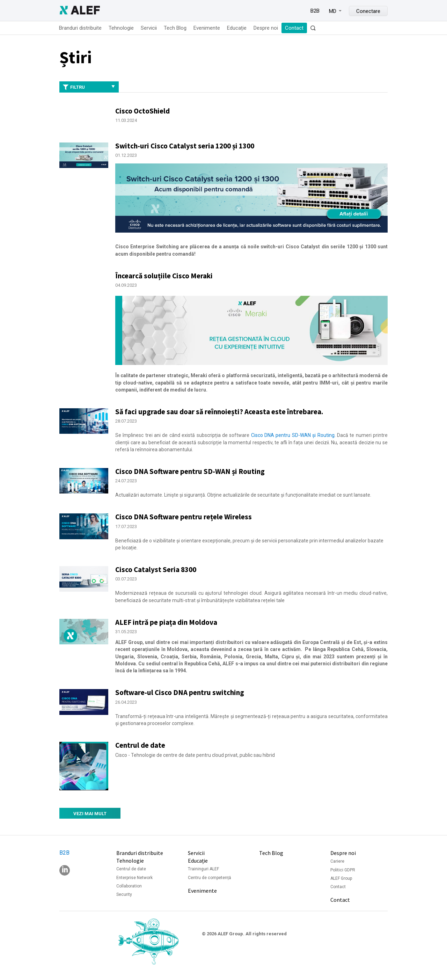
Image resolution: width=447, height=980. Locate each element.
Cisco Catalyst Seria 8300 (156, 569)
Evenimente (207, 28)
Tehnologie (121, 28)
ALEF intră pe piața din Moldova (166, 622)
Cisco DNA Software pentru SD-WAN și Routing (190, 471)
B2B (315, 11)
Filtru (89, 87)
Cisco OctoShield (142, 111)
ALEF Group (341, 878)
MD (333, 11)
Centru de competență (210, 878)
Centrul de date (140, 745)
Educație (237, 28)
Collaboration (129, 886)
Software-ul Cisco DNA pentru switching (180, 692)
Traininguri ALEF (203, 869)
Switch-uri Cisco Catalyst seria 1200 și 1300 (185, 146)
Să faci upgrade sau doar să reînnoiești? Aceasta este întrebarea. (219, 412)
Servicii (149, 28)
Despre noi (266, 28)
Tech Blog (175, 28)
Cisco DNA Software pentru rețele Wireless (184, 517)
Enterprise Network (134, 878)
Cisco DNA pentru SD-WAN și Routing (293, 435)
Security (124, 894)
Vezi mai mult (90, 814)
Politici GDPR (343, 870)
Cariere (337, 861)
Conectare (368, 11)
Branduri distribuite (80, 28)
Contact (294, 28)
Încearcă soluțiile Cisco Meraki (164, 276)
